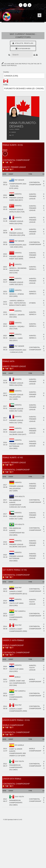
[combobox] (25, 76)
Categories (23, 49)
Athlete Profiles (23, 43)
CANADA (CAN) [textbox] (11, 76)
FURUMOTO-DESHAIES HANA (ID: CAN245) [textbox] (24, 88)
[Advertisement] (23, 844)
